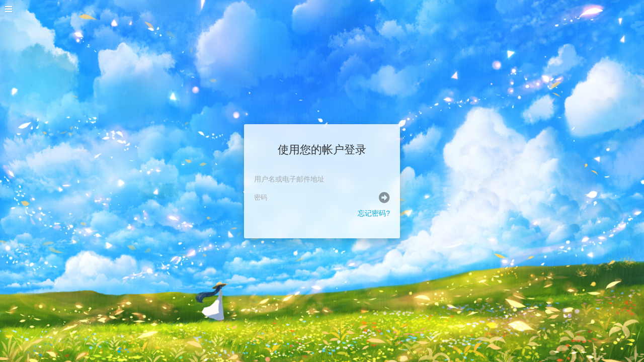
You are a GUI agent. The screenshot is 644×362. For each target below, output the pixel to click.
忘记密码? (374, 213)
